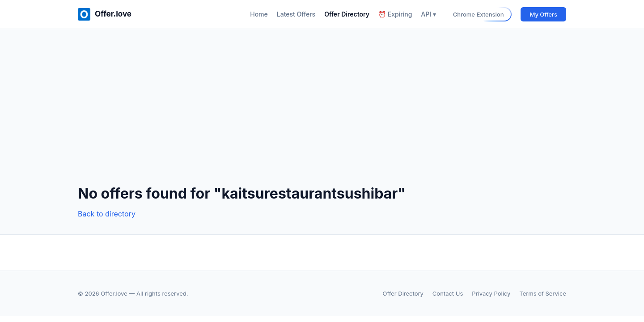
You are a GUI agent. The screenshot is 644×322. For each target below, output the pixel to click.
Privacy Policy (491, 293)
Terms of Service (543, 293)
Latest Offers (296, 14)
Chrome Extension (479, 14)
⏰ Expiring (395, 14)
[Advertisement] (322, 114)
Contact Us (448, 293)
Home (259, 14)
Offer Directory (347, 14)
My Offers (543, 14)
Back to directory (107, 214)
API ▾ (428, 14)
